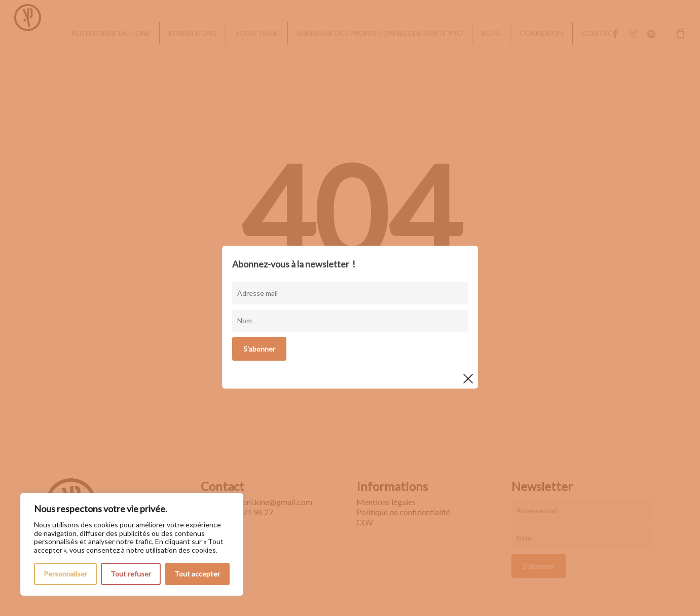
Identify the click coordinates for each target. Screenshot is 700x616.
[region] (132, 544)
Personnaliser (65, 574)
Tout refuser (131, 574)
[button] (681, 5)
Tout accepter (197, 574)
